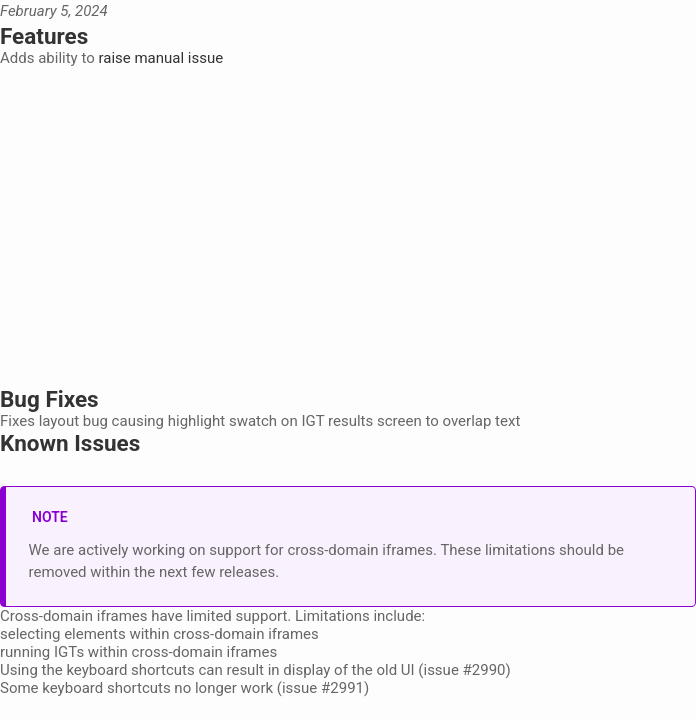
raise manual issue (160, 58)
